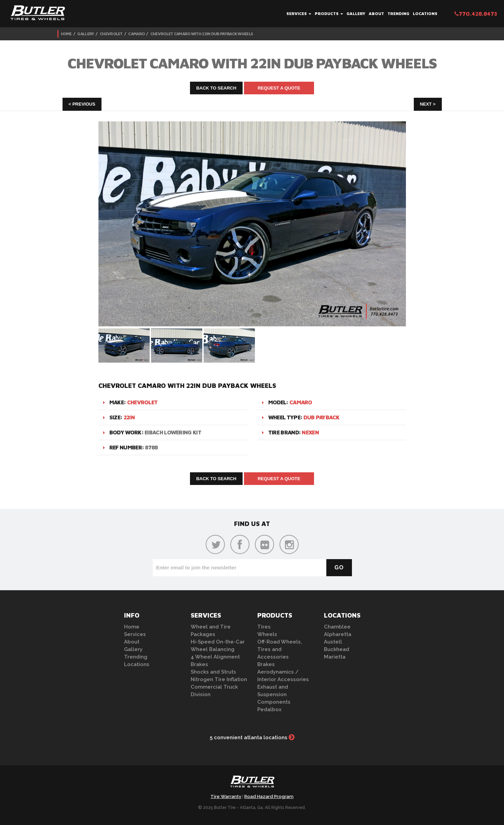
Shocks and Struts (213, 672)
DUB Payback (321, 417)
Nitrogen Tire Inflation (219, 679)
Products (329, 13)
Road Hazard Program (269, 796)
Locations (425, 13)
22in (129, 417)
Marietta (335, 657)
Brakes (199, 664)
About (376, 13)
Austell (333, 642)
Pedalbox (269, 709)
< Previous (82, 104)
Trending (398, 13)
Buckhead (337, 649)
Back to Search (216, 88)
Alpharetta (338, 634)
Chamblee (337, 627)
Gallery (356, 13)
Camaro (136, 34)
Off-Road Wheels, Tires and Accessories (280, 649)
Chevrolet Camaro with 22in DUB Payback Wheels (202, 34)
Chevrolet (111, 34)
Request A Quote (279, 88)
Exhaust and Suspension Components (274, 694)
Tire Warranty (226, 796)
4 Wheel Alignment (215, 657)
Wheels (267, 634)
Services (299, 13)
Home (66, 34)
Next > (428, 104)
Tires (264, 627)
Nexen (310, 432)
